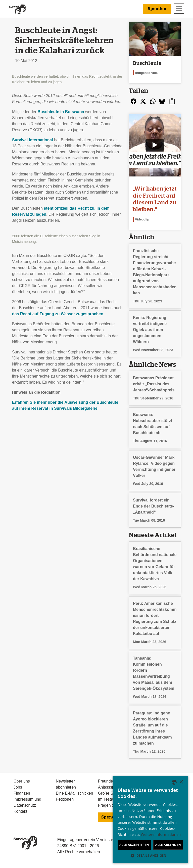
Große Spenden (112, 793)
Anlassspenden (112, 787)
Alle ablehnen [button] (168, 845)
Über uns (22, 781)
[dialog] (150, 819)
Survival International (33, 140)
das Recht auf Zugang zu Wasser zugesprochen (58, 314)
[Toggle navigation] (179, 9)
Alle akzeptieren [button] (134, 845)
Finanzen (22, 793)
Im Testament (110, 799)
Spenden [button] (157, 9)
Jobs (18, 787)
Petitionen (65, 799)
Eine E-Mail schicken (75, 793)
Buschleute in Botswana (61, 112)
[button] (150, 855)
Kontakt (20, 811)
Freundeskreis (111, 781)
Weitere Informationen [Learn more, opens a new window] (161, 834)
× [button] (181, 782)
